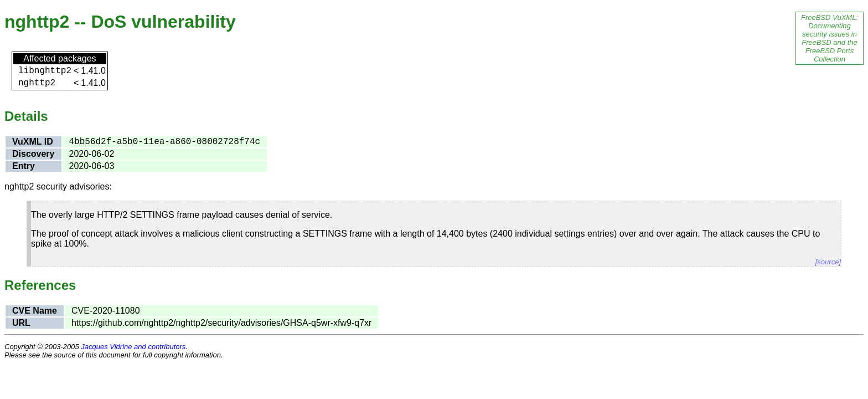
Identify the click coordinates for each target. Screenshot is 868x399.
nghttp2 (37, 83)
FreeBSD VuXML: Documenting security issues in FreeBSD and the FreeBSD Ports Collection (830, 38)
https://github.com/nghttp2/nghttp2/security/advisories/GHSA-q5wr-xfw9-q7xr (221, 323)
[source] (828, 262)
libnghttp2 (45, 71)
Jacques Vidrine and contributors (133, 347)
